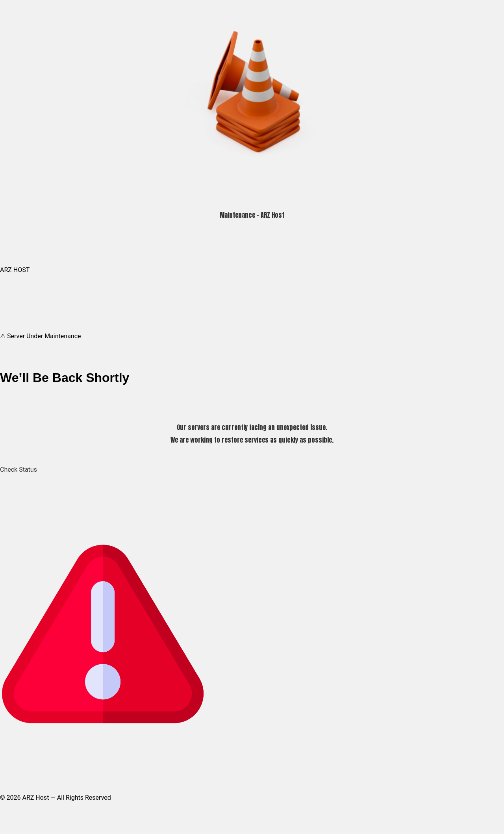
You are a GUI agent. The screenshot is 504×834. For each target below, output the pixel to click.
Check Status (19, 470)
